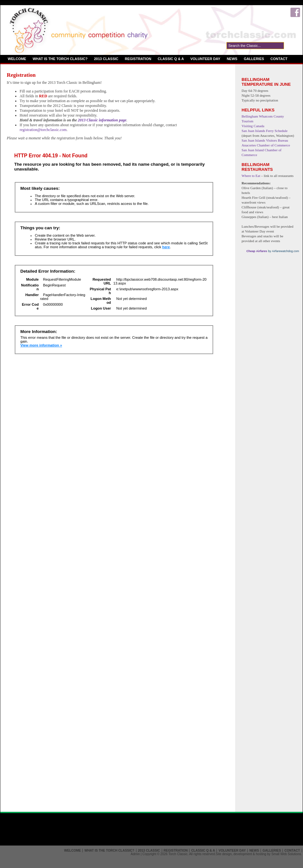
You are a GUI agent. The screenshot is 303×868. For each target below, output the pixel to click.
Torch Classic (178, 854)
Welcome (17, 59)
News (232, 59)
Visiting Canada (253, 126)
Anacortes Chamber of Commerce (266, 145)
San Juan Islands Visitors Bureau (265, 140)
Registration (138, 59)
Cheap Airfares (257, 251)
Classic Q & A (171, 59)
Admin (135, 854)
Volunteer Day (205, 59)
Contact (279, 59)
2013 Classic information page (102, 120)
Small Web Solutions (286, 854)
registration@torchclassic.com (43, 130)
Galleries (254, 59)
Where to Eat (251, 176)
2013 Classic (106, 59)
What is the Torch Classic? (60, 59)
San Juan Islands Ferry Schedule (265, 131)
